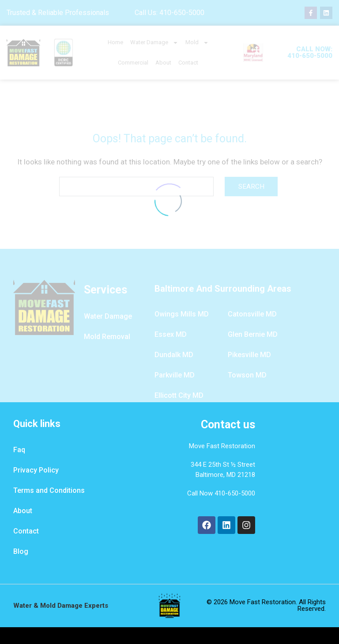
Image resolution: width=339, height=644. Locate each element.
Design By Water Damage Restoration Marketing (169, 636)
